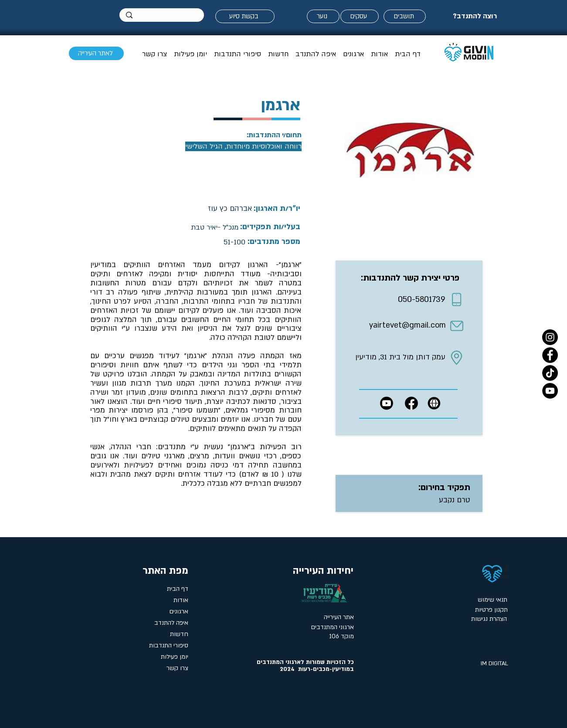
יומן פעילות (175, 657)
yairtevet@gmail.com (407, 325)
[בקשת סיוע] (245, 16)
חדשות (179, 634)
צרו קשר (177, 668)
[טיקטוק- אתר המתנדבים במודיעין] (550, 373)
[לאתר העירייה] (96, 53)
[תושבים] (405, 16)
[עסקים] (360, 16)
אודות (181, 600)
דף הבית (178, 589)
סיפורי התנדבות (169, 645)
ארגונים (179, 611)
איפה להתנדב (171, 623)
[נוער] (323, 16)
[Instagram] (550, 337)
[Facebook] (550, 355)
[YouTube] (550, 391)
